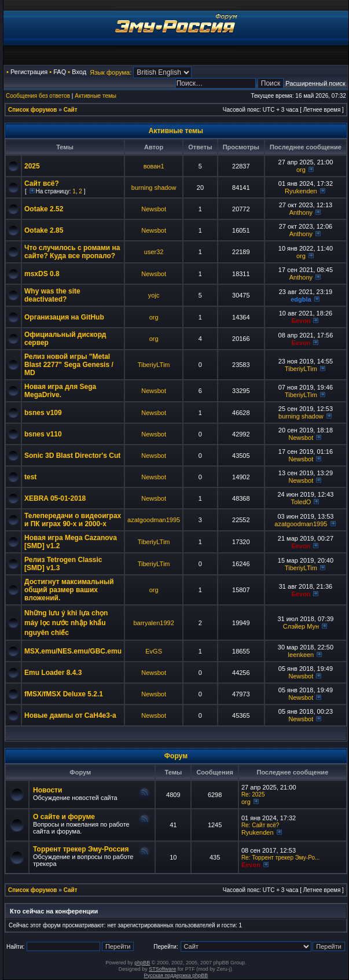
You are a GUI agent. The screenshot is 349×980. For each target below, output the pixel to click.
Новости (47, 790)
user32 (154, 252)
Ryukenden (301, 191)
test (30, 477)
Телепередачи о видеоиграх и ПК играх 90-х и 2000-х (73, 520)
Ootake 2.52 (44, 209)
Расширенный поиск (315, 83)
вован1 (154, 166)
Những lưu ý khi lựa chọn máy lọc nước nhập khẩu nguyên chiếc (66, 623)
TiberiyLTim (154, 365)
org (301, 170)
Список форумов (33, 110)
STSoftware (162, 969)
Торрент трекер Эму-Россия (81, 849)
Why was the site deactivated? (52, 295)
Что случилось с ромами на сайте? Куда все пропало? (72, 252)
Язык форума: (111, 72)
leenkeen (301, 655)
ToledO (301, 502)
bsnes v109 (43, 413)
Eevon (301, 321)
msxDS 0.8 (42, 274)
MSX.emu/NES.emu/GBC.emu (73, 651)
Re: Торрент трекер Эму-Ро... (280, 858)
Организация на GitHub (64, 317)
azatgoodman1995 (154, 520)
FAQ (60, 72)
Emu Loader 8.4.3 (53, 673)
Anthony (301, 212)
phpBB (142, 963)
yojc (154, 295)
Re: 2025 (253, 794)
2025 (32, 166)
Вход (79, 72)
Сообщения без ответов (38, 96)
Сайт (71, 110)
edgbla (301, 299)
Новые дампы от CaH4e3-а (70, 715)
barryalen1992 (153, 623)
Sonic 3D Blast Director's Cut (72, 456)
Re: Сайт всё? (260, 825)
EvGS (154, 651)
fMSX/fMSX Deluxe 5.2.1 (64, 694)
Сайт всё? (42, 183)
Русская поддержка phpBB (176, 975)
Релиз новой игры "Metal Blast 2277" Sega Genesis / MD (69, 365)
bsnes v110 (43, 434)
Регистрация (29, 72)
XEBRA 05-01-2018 (55, 498)
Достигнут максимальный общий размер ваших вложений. (69, 590)
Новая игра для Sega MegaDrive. (60, 391)
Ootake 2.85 (44, 230)
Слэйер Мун (301, 626)
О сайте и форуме (64, 817)
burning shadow (154, 188)
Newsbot (154, 209)
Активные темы (95, 96)
